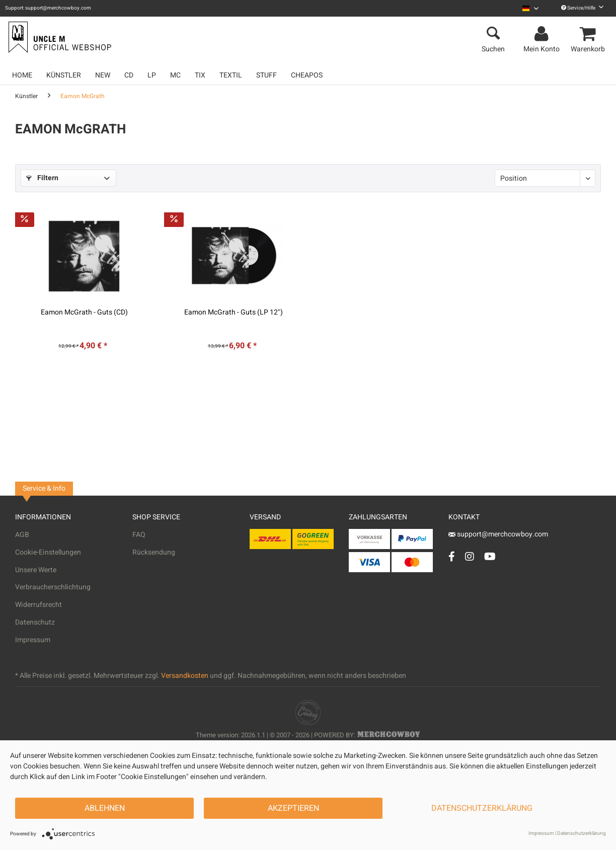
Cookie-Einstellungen (48, 552)
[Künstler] (64, 75)
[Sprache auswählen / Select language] (530, 8)
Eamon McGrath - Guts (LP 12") (234, 313)
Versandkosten (185, 676)
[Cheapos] (307, 75)
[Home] (22, 75)
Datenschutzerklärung (482, 808)
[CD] (129, 75)
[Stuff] (266, 75)
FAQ (139, 535)
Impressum (33, 640)
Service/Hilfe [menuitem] (582, 8)
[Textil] (231, 75)
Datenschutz (35, 622)
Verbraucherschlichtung (53, 587)
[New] (103, 75)
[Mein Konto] (543, 34)
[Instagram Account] (470, 556)
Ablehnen (105, 808)
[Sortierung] (545, 178)
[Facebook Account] (452, 556)
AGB (22, 535)
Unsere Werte (36, 570)
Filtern (42, 178)
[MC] (175, 75)
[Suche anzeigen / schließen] (493, 34)
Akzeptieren (293, 808)
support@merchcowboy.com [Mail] (498, 534)
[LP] (152, 75)
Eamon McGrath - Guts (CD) (84, 313)
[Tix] (200, 75)
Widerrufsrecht (38, 605)
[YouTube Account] (490, 556)
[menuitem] (530, 8)
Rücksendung (154, 552)
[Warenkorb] (589, 34)
